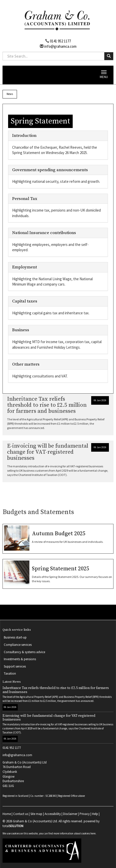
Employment (25, 267)
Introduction (24, 136)
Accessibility (53, 814)
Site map (36, 814)
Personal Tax (25, 199)
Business (21, 330)
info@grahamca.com (60, 46)
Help (95, 814)
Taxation (10, 673)
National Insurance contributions (44, 233)
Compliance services (18, 645)
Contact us (21, 814)
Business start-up (15, 637)
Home (7, 814)
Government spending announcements (50, 170)
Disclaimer (70, 814)
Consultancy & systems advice (24, 652)
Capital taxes (25, 301)
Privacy (85, 814)
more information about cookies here (74, 833)
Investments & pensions (20, 659)
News (10, 94)
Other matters (26, 364)
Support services (15, 666)
